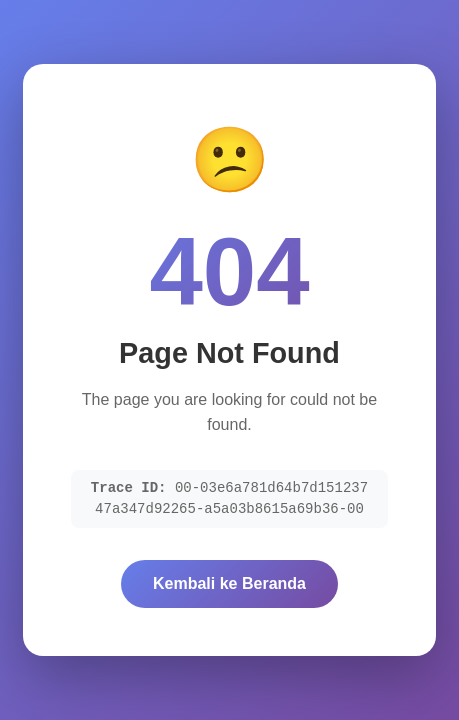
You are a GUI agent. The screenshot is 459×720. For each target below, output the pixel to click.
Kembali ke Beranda (229, 583)
